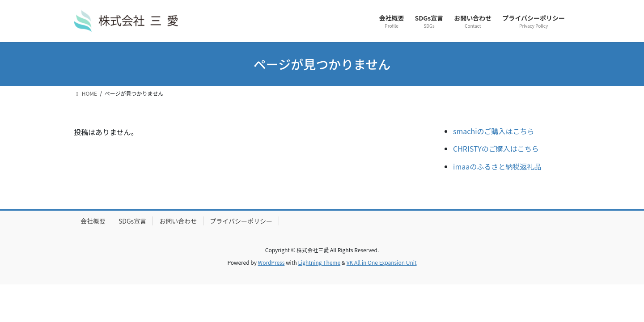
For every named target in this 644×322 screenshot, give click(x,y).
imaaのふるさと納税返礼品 (497, 166)
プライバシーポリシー (241, 221)
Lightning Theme (319, 262)
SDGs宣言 (132, 221)
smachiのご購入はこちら (494, 131)
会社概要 (93, 221)
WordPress (271, 262)
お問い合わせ (178, 221)
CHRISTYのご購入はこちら (496, 148)
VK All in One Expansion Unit (382, 262)
